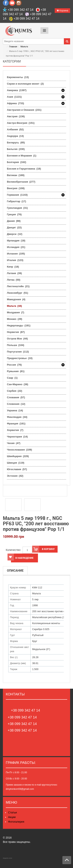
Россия (14, 365)
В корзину (43, 549)
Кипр (13, 267)
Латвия (14, 273)
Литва (14, 280)
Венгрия (16, 188)
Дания (14, 221)
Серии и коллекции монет (25, 84)
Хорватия (15, 430)
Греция (14, 214)
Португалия (18, 352)
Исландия (16, 247)
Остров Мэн (17, 339)
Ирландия (16, 241)
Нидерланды (19, 325)
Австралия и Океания (24, 110)
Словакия (16, 397)
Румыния (16, 371)
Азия (14, 97)
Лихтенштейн (18, 286)
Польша (16, 345)
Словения (16, 404)
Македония (16, 299)
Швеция (16, 463)
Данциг (14, 227)
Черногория (17, 437)
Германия (17, 195)
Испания (16, 254)
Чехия (14, 443)
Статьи (12, 812)
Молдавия (16, 312)
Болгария (17, 162)
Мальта (24, 47)
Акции (12, 817)
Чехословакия (19, 450)
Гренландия (17, 208)
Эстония (15, 476)
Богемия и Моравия (22, 156)
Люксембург (18, 293)
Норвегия (16, 332)
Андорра (15, 136)
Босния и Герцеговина (24, 169)
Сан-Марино (18, 384)
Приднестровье (20, 358)
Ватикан (16, 175)
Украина (15, 410)
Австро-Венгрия (21, 123)
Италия (15, 260)
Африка (16, 103)
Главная (13, 47)
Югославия (17, 469)
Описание (15, 571)
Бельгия (16, 149)
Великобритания (21, 182)
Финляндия (17, 417)
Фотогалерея (16, 822)
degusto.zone (8, 858)
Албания (15, 129)
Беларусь (16, 143)
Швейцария (18, 456)
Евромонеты (18, 77)
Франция (16, 424)
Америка (17, 90)
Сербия (15, 391)
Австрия (16, 116)
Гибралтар (16, 201)
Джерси (15, 234)
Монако (15, 319)
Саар (12, 378)
